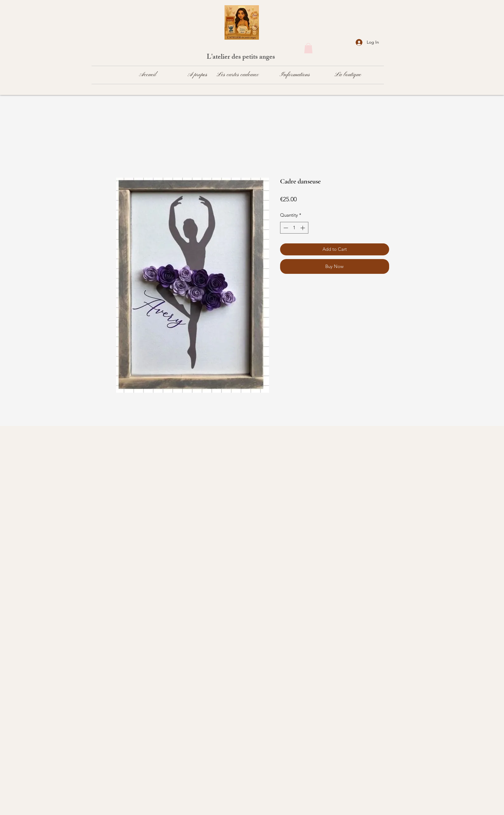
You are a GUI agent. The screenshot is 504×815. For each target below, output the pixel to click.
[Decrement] (285, 228)
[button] (308, 48)
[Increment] (303, 228)
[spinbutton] (294, 228)
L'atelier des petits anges (242, 58)
